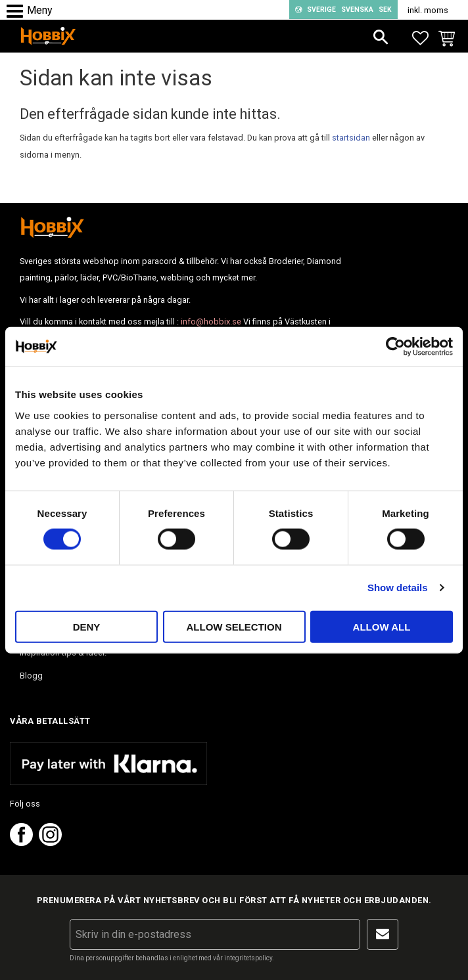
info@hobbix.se (211, 322)
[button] (18, 11)
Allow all (382, 626)
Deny (87, 626)
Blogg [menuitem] (31, 676)
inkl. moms (428, 10)
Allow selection (234, 626)
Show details (398, 588)
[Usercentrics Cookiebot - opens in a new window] (395, 347)
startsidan (351, 138)
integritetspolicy (248, 958)
